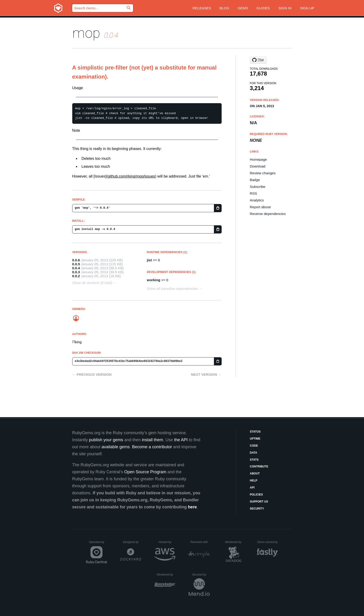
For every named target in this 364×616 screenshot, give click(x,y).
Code (254, 446)
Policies (256, 495)
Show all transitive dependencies (172, 289)
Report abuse (260, 207)
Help (254, 481)
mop (86, 33)
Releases (202, 8)
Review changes (263, 173)
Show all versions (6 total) (92, 283)
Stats (254, 460)
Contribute (259, 467)
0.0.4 (76, 268)
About (255, 474)
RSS (254, 193)
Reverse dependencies (268, 214)
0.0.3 (76, 272)
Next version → (206, 374)
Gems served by (268, 542)
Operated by (98, 544)
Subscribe (258, 187)
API (252, 488)
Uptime (255, 439)
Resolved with (200, 542)
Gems (243, 8)
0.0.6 (76, 260)
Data (254, 453)
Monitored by (234, 542)
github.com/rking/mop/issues (132, 176)
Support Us (259, 502)
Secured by (201, 575)
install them (153, 440)
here (192, 507)
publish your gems (106, 440)
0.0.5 (76, 264)
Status (255, 432)
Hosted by (167, 542)
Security (257, 509)
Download (258, 166)
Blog (224, 8)
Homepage (258, 159)
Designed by (132, 542)
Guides (263, 8)
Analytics (257, 200)
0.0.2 (76, 276)
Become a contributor (152, 447)
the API (181, 440)
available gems (116, 447)
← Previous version (92, 374)
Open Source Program (145, 472)
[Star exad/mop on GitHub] (258, 60)
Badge (255, 180)
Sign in (285, 8)
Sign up (307, 8)
